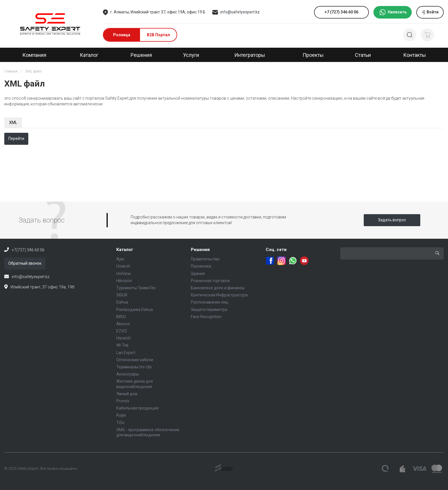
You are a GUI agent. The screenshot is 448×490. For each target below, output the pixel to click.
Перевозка (201, 266)
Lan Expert (126, 353)
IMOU (121, 317)
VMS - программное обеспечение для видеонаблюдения (148, 432)
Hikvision (124, 281)
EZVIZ (122, 331)
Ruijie (121, 415)
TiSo (120, 423)
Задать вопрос (392, 220)
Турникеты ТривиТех (136, 288)
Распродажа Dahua (135, 310)
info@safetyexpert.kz (240, 12)
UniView (124, 274)
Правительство (205, 259)
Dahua (122, 302)
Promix (123, 401)
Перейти (16, 138)
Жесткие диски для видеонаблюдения (135, 384)
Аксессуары (128, 374)
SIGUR (122, 295)
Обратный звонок (25, 263)
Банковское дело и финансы (218, 288)
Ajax (120, 259)
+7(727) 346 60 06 (28, 250)
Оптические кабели (135, 360)
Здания (198, 274)
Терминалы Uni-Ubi (134, 367)
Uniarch (123, 266)
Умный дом (127, 394)
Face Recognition (206, 317)
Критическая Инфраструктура (219, 295)
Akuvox (123, 324)
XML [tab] (13, 122)
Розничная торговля (210, 281)
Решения (200, 250)
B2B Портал (158, 35)
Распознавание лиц (210, 302)
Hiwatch (124, 338)
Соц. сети (276, 250)
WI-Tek (122, 345)
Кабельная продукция (137, 408)
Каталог (125, 250)
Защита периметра (209, 310)
